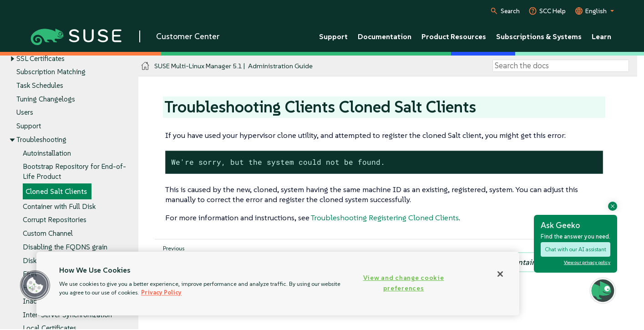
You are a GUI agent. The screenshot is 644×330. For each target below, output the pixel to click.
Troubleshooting (41, 140)
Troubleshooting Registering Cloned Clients (385, 218)
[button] (35, 285)
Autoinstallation (47, 153)
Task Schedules (40, 85)
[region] (278, 284)
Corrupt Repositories (55, 220)
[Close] (500, 274)
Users (25, 113)
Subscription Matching (51, 72)
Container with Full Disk (59, 206)
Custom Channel (48, 234)
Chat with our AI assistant (576, 249)
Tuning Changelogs (46, 99)
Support (29, 126)
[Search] (561, 66)
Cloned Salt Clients (56, 192)
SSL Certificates (41, 58)
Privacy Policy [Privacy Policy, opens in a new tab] (161, 292)
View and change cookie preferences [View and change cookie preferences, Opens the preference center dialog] (404, 283)
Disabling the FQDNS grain (65, 247)
